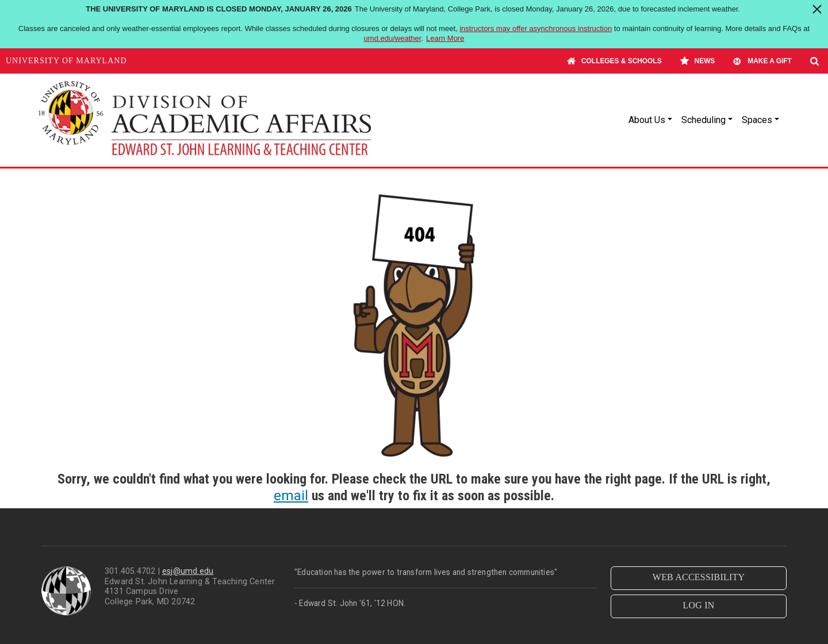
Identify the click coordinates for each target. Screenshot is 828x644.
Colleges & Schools (614, 61)
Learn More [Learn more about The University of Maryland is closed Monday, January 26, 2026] (445, 38)
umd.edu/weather (393, 38)
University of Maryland (66, 61)
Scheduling (704, 120)
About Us (647, 120)
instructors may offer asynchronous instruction (536, 28)
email (291, 496)
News (698, 61)
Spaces (757, 120)
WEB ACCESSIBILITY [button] (699, 577)
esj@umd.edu (188, 571)
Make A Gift (762, 61)
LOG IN (699, 605)
